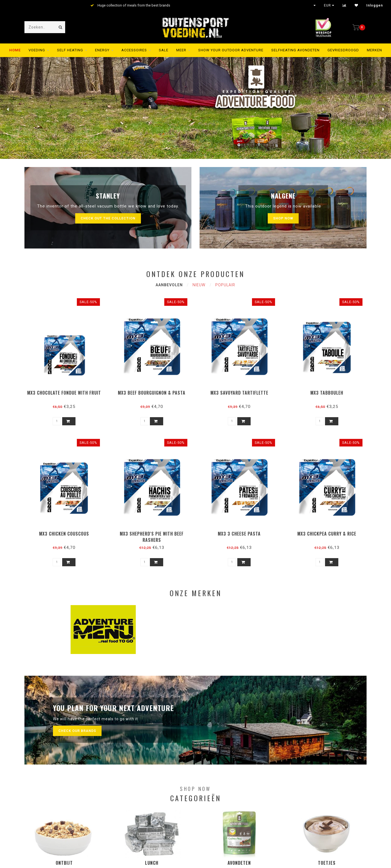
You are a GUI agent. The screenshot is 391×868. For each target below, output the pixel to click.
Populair (225, 285)
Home (15, 50)
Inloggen (375, 5)
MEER (181, 50)
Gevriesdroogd (343, 50)
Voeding (37, 50)
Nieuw (199, 285)
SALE (164, 50)
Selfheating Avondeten (295, 50)
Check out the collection (108, 218)
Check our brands (77, 731)
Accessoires (134, 50)
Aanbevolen (169, 285)
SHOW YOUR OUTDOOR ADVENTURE (231, 50)
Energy (102, 50)
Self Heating (70, 50)
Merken (374, 50)
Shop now (283, 218)
